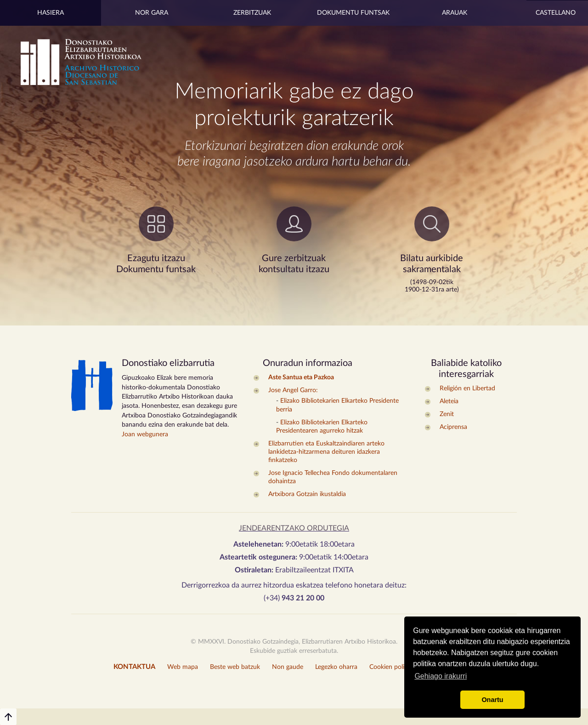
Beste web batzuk (235, 667)
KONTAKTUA (134, 667)
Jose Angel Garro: (293, 390)
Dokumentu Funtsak (353, 13)
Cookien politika (392, 667)
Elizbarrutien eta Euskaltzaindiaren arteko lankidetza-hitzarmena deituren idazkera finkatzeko (326, 452)
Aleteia (449, 401)
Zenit (447, 414)
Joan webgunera (145, 434)
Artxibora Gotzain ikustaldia (307, 494)
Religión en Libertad (467, 388)
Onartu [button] (492, 700)
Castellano (556, 13)
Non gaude (288, 667)
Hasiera (51, 13)
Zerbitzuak (252, 13)
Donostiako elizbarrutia (168, 363)
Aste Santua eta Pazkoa (301, 377)
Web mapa (183, 667)
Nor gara (152, 13)
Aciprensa (453, 427)
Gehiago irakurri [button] (441, 676)
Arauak (455, 13)
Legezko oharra (336, 667)
